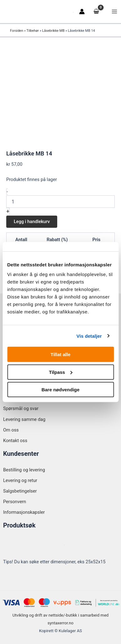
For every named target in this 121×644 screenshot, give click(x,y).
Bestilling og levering (24, 470)
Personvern (15, 502)
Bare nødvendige (61, 390)
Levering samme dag (24, 419)
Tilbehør (33, 31)
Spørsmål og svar (21, 408)
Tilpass (61, 372)
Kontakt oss (15, 441)
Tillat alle (61, 354)
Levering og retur (20, 480)
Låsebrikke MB (53, 31)
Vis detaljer (89, 336)
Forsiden (17, 31)
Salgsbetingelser (20, 491)
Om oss (11, 430)
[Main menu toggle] (114, 12)
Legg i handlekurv (32, 222)
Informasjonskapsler (24, 512)
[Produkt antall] (61, 202)
